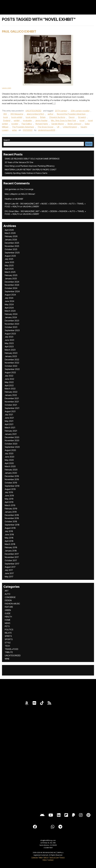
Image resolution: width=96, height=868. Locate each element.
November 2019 (12, 479)
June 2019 (9, 496)
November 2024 (12, 285)
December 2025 (12, 243)
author (50, 114)
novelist (15, 124)
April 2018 (9, 541)
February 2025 (11, 275)
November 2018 (12, 518)
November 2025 (12, 246)
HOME (7, 620)
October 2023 (11, 327)
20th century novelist (80, 111)
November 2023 (12, 324)
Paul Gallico (27, 124)
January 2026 (11, 240)
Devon (72, 117)
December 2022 (12, 360)
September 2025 (12, 253)
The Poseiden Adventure (23, 127)
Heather (8, 199)
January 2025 (11, 279)
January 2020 (11, 473)
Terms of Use (54, 857)
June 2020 (9, 457)
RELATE (8, 633)
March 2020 (10, 466)
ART (7, 591)
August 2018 (10, 528)
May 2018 (9, 538)
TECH (7, 646)
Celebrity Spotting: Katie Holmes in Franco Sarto (26, 173)
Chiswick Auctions (57, 117)
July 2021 (9, 415)
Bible (41, 857)
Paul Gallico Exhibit (19, 31)
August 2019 (10, 489)
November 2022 (12, 363)
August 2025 (10, 256)
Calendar (35, 857)
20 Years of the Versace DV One (19, 162)
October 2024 (11, 288)
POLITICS (9, 630)
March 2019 (10, 505)
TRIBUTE (9, 652)
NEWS (7, 623)
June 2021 (9, 418)
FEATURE (9, 607)
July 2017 (9, 570)
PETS (7, 626)
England (7, 120)
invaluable (27, 120)
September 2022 (12, 369)
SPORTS (9, 639)
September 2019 (12, 486)
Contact (51, 860)
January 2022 (11, 395)
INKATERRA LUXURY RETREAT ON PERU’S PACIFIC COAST (31, 170)
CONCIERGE (10, 597)
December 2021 (12, 398)
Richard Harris (42, 124)
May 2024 (9, 304)
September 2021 (12, 408)
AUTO (7, 594)
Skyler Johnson (74, 124)
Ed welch (82, 117)
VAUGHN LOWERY (31, 207)
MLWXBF (19, 199)
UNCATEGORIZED (33, 111)
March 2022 (10, 389)
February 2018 (11, 547)
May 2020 (9, 460)
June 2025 (9, 262)
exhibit (17, 120)
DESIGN (8, 600)
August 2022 (10, 372)
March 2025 (10, 272)
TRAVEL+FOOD (11, 649)
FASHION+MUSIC (12, 604)
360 (5, 114)
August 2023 (10, 334)
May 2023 (9, 343)
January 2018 (11, 551)
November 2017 (12, 557)
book (6, 117)
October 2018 (11, 521)
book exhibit (17, 117)
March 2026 (10, 233)
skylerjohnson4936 (47, 130)
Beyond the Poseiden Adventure (71, 114)
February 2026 (11, 236)
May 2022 (9, 382)
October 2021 (11, 405)
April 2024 (9, 308)
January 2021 (11, 434)
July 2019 (9, 492)
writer (14, 130)
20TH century (61, 111)
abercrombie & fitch (35, 114)
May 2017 (9, 577)
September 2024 (12, 291)
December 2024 (12, 282)
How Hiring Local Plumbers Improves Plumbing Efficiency (30, 166)
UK (58, 127)
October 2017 (11, 560)
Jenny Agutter (41, 120)
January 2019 (11, 512)
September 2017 (12, 564)
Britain (43, 117)
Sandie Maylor (58, 124)
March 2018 (10, 544)
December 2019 (12, 476)
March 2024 (10, 311)
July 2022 (9, 376)
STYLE (8, 643)
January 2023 (11, 356)
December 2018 (12, 515)
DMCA (46, 857)
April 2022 (9, 385)
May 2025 (9, 265)
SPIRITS (8, 636)
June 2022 (9, 379)
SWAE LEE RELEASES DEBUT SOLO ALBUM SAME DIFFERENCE (32, 159)
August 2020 (10, 450)
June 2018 (9, 535)
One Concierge (27, 189)
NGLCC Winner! (28, 194)
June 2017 (9, 573)
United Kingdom (70, 127)
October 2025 (11, 249)
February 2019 (11, 509)
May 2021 (9, 421)
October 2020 (11, 444)
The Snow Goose (45, 127)
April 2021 (9, 424)
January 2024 (11, 317)
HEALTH (8, 617)
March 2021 (10, 428)
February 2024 (11, 314)
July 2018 (9, 531)
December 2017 (12, 554)
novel (82, 120)
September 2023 (12, 330)
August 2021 (10, 411)
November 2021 (12, 402)
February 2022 (11, 392)
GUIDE (8, 613)
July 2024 (9, 298)
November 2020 (12, 440)
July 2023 (9, 337)
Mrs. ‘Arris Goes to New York (63, 120)
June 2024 (9, 301)
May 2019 (9, 499)
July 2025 (9, 259)
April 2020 (9, 463)
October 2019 (11, 483)
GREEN (8, 610)
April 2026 (9, 230)
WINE (7, 659)
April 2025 (9, 269)
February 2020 (11, 470)
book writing (31, 117)
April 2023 (9, 347)
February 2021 (11, 431)
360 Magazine (17, 114)
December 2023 (12, 321)
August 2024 (10, 295)
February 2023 (11, 353)
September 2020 (12, 447)
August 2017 (10, 567)
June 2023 (9, 340)
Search (7, 140)
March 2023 (10, 350)
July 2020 (9, 453)
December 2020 (12, 437)
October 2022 (11, 366)
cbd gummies (11, 189)
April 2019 (9, 502)
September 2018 (12, 525)
